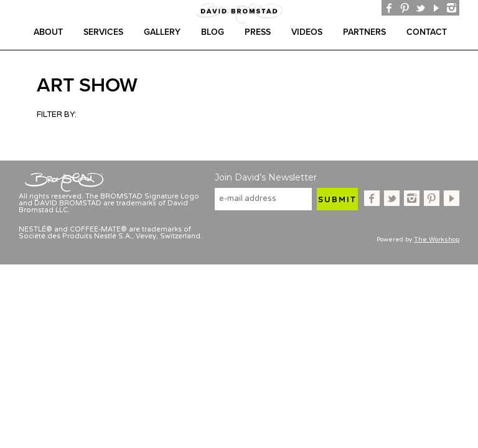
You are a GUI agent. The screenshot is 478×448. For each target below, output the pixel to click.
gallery (162, 32)
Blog (213, 32)
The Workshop (437, 240)
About (48, 32)
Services (103, 32)
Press (258, 32)
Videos (307, 32)
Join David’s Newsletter (266, 177)
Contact (427, 32)
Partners (364, 32)
